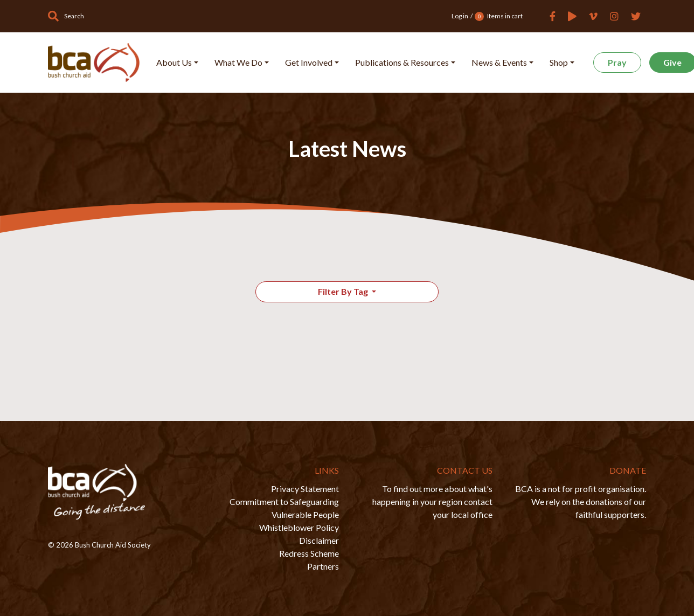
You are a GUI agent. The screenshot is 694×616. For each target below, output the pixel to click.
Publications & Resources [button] (402, 62)
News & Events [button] (499, 62)
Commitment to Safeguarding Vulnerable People (284, 508)
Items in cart (499, 16)
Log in (460, 16)
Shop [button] (559, 62)
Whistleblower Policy (299, 527)
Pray (617, 62)
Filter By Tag (344, 291)
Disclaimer (319, 540)
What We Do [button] (238, 62)
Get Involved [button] (309, 62)
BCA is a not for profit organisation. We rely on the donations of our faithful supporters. (581, 501)
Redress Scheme (309, 553)
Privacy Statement (305, 489)
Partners (323, 566)
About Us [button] (174, 62)
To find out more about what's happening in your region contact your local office (432, 501)
